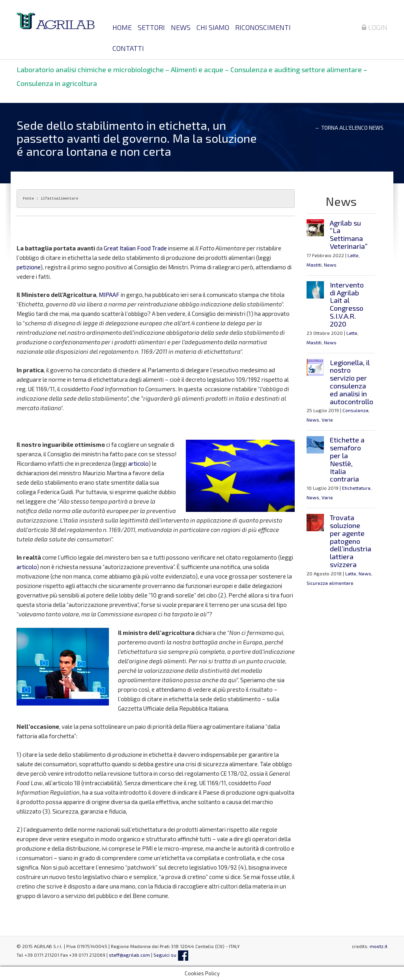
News (181, 27)
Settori (151, 27)
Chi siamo (213, 27)
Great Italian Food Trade (135, 248)
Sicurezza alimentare (330, 583)
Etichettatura (356, 488)
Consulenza (355, 410)
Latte (353, 255)
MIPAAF (109, 295)
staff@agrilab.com (129, 955)
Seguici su (171, 955)
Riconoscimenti (263, 27)
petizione (28, 267)
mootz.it (379, 946)
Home (122, 27)
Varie (327, 420)
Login (375, 27)
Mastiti (314, 265)
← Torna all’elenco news (349, 128)
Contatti (128, 48)
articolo (138, 463)
